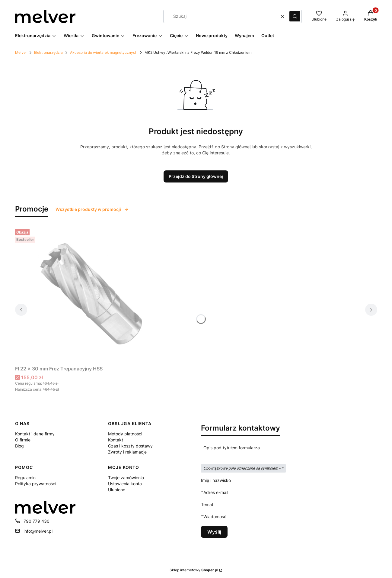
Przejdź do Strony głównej (196, 176)
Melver (21, 52)
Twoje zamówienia (126, 478)
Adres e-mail (216, 492)
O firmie (23, 440)
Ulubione (117, 490)
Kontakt (116, 440)
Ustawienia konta (125, 484)
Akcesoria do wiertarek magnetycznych (104, 52)
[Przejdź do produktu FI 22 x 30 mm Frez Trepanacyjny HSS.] (91, 295)
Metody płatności (125, 434)
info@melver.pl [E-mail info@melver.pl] (38, 531)
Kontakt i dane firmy (35, 434)
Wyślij (214, 532)
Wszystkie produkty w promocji (92, 209)
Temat (207, 504)
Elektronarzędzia (48, 52)
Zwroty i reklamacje (127, 452)
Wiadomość (215, 517)
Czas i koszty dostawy (130, 446)
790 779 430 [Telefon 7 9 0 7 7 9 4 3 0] (37, 521)
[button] (295, 16)
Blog (19, 446)
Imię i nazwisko (216, 480)
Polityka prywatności (36, 484)
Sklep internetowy (194, 570)
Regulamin (25, 478)
